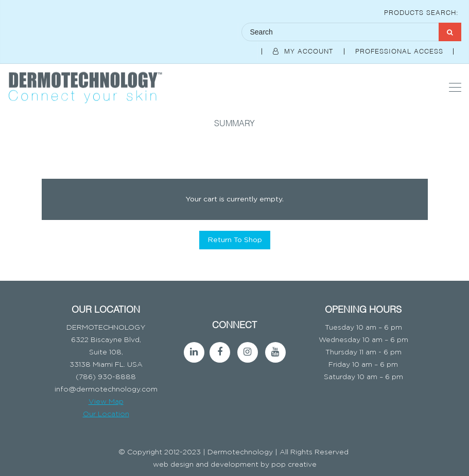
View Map (106, 402)
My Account (304, 50)
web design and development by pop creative (235, 465)
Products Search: (421, 12)
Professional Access (401, 50)
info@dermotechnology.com (106, 389)
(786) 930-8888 (106, 377)
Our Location (106, 414)
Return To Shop (235, 240)
